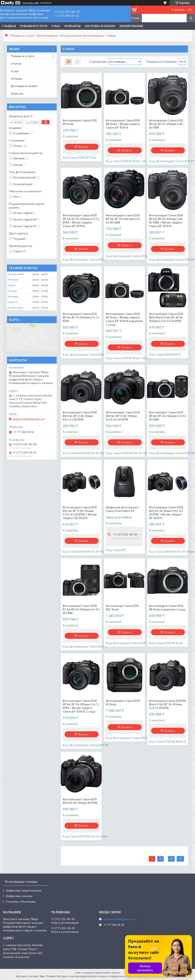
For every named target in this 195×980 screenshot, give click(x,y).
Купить (84, 147)
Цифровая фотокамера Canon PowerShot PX (122, 509)
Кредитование (131, 26)
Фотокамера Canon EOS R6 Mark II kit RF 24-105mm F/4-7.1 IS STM (167, 704)
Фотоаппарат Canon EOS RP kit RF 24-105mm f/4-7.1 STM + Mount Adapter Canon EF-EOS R (81, 221)
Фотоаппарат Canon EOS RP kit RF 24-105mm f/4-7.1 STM (81, 317)
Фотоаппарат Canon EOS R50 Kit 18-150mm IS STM (80, 801)
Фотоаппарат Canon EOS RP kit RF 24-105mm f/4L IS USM (166, 124)
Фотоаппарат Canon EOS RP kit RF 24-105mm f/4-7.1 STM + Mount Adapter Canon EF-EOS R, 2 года (81, 706)
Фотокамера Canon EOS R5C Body (122, 608)
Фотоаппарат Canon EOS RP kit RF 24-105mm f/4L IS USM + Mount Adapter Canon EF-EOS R (166, 221)
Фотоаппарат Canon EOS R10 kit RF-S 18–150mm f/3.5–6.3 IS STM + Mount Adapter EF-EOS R (80, 513)
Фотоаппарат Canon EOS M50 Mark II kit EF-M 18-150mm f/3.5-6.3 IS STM (166, 317)
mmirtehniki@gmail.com (29, 419)
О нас (56, 26)
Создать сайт (31, 3)
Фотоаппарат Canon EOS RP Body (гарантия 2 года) (167, 608)
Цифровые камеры (19, 896)
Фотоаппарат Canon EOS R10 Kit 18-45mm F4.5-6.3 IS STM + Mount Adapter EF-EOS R (166, 513)
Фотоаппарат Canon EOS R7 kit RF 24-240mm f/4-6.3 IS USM (81, 609)
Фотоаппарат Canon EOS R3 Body (123, 703)
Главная (9, 26)
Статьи (16, 64)
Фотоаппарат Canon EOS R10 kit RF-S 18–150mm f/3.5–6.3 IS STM (123, 416)
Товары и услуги (34, 26)
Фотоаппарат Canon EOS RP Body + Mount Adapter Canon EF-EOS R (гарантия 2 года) (124, 319)
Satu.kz (116, 973)
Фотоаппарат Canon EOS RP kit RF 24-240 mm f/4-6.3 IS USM (123, 219)
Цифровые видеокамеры (24, 890)
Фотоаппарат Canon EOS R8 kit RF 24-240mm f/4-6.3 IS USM (168, 416)
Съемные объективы (21, 902)
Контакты (73, 26)
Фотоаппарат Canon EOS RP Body (80, 122)
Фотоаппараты (48, 36)
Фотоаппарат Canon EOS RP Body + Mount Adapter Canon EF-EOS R (123, 124)
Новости (17, 94)
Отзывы (17, 79)
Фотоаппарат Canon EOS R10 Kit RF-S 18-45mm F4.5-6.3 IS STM (80, 416)
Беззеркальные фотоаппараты (82, 36)
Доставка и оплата (100, 26)
